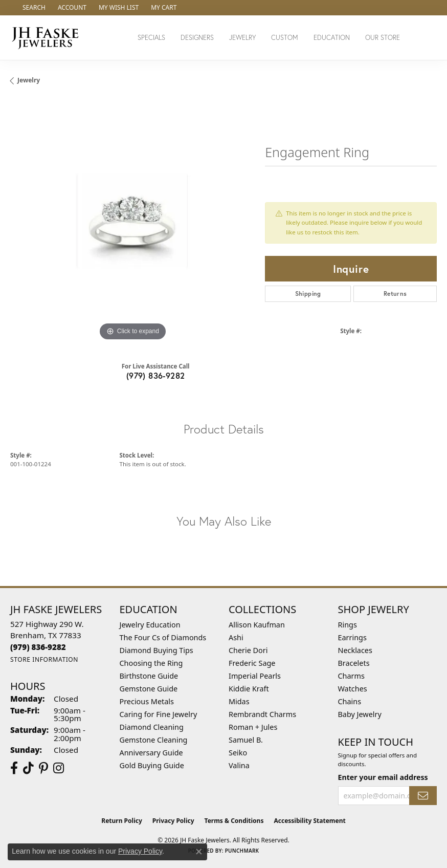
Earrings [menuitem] (352, 637)
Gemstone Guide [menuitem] (149, 689)
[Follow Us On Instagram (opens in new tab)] (59, 768)
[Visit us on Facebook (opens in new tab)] (14, 768)
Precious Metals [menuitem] (147, 701)
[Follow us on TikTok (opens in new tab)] (28, 768)
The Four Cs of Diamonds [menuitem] (163, 637)
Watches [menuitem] (353, 689)
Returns (395, 294)
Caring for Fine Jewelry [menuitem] (159, 714)
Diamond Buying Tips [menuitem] (157, 650)
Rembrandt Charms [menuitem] (262, 714)
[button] (33, 8)
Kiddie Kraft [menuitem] (249, 689)
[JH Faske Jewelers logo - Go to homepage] (48, 38)
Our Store (383, 38)
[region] (132, 221)
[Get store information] (44, 659)
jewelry (29, 80)
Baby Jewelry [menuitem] (360, 714)
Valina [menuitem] (239, 765)
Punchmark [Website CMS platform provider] (242, 851)
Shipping (308, 294)
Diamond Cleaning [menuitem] (152, 727)
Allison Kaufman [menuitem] (257, 625)
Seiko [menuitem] (238, 753)
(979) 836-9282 (156, 375)
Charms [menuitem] (351, 676)
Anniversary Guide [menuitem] (151, 753)
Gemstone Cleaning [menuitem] (154, 740)
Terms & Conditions (234, 821)
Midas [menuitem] (239, 701)
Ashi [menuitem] (236, 637)
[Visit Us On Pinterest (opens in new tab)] (43, 768)
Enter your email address (383, 777)
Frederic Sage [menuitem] (252, 663)
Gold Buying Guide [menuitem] (152, 765)
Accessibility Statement (309, 821)
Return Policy (122, 821)
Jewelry (242, 38)
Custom (285, 38)
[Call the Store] (38, 647)
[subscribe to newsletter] (423, 796)
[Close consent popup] (199, 852)
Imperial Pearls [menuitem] (255, 676)
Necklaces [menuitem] (355, 650)
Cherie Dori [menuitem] (248, 650)
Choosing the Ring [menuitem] (151, 663)
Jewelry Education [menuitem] (150, 625)
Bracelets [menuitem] (354, 663)
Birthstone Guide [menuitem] (149, 676)
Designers (197, 38)
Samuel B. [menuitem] (246, 740)
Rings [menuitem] (348, 625)
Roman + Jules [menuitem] (253, 727)
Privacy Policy (173, 821)
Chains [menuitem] (350, 701)
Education (332, 38)
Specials (151, 38)
